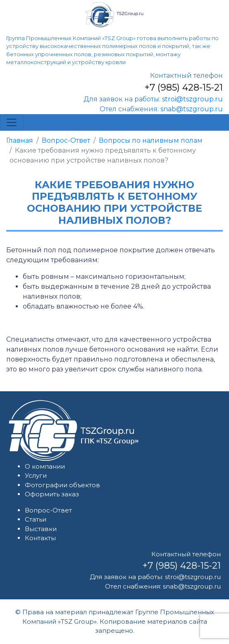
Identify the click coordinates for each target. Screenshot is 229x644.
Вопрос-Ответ (66, 140)
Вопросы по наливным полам (151, 140)
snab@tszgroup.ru (192, 109)
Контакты (40, 538)
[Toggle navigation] (12, 122)
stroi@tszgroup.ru (192, 99)
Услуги (36, 475)
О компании (45, 466)
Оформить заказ (52, 494)
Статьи (36, 519)
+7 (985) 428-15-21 (184, 87)
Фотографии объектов (62, 485)
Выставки (41, 529)
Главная (20, 140)
